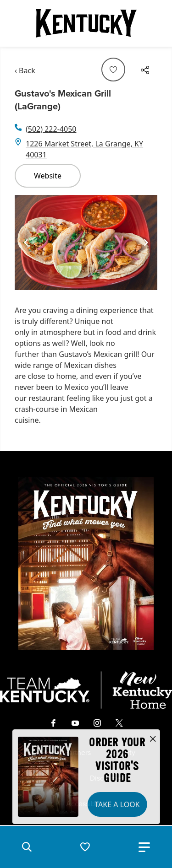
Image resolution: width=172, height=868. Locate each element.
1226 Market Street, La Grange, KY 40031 (84, 149)
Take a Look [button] (117, 804)
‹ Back (25, 70)
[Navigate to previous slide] (26, 243)
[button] (27, 847)
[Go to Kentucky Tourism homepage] (86, 23)
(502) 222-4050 (51, 129)
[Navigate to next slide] (146, 243)
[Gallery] (86, 243)
